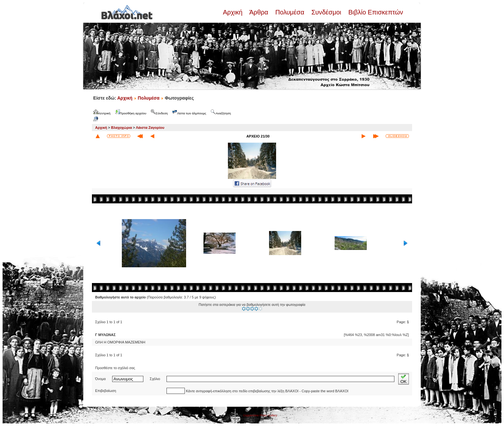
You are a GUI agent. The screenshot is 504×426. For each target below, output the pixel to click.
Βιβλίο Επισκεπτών (375, 12)
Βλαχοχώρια (122, 128)
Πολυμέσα (290, 12)
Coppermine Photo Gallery (260, 415)
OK (404, 379)
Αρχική (233, 12)
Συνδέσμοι (326, 12)
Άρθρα (259, 12)
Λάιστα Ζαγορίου (150, 128)
